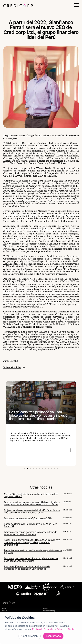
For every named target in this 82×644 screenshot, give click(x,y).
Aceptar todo (53, 636)
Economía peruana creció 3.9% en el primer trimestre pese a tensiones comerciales (31, 560)
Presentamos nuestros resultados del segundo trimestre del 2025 (33, 551)
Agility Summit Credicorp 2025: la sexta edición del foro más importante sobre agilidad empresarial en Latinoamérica (32, 542)
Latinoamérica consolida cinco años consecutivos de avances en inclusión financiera (31, 533)
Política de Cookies (20, 618)
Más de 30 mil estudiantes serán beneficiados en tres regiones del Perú (31, 495)
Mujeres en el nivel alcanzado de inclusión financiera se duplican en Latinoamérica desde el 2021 (32, 511)
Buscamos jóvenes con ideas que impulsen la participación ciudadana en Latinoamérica (27, 568)
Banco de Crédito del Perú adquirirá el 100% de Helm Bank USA (31, 525)
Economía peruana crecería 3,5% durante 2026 (28, 518)
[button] (25, 468)
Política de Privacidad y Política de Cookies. (55, 629)
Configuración (29, 636)
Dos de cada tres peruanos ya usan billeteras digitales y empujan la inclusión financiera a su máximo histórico (32, 503)
